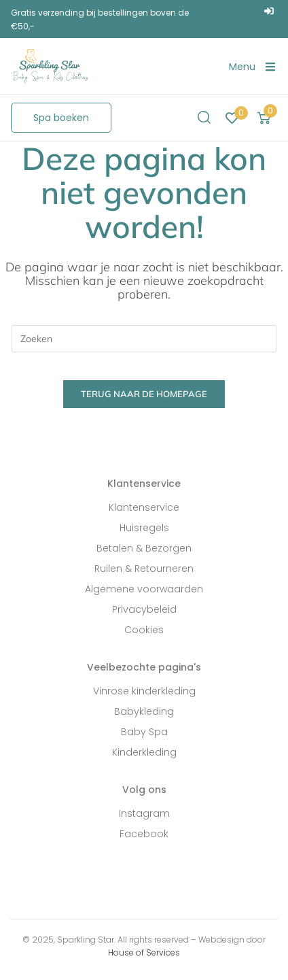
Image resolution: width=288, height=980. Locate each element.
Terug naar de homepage (144, 394)
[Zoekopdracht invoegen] (144, 339)
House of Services (144, 952)
